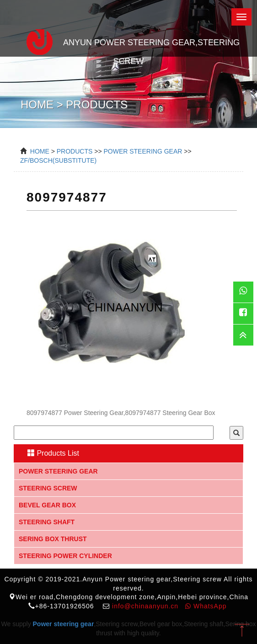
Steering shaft (47, 522)
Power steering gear (58, 471)
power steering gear (143, 151)
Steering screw (48, 488)
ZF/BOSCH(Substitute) (58, 160)
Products (75, 151)
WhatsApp (206, 606)
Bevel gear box (47, 505)
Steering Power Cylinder (65, 556)
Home (40, 151)
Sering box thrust (53, 539)
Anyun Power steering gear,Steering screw (128, 41)
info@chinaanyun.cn (145, 606)
